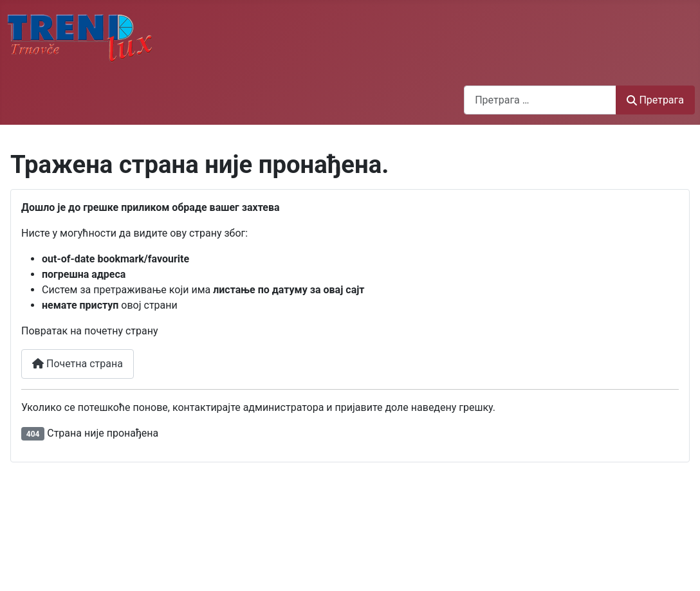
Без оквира (350, 527)
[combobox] (540, 100)
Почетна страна (78, 364)
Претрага (655, 100)
